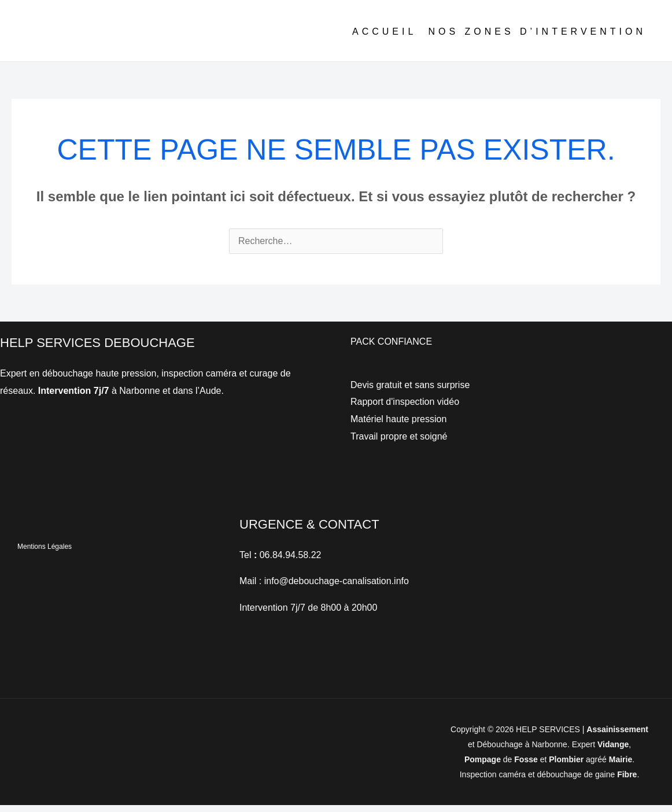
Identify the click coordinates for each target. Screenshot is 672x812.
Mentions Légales (45, 553)
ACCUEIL (384, 38)
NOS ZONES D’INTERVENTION (537, 38)
